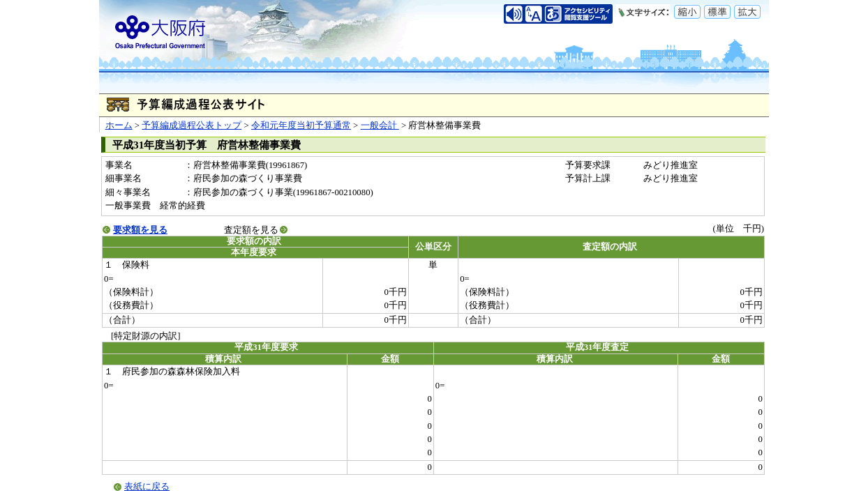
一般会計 (380, 125)
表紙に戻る (147, 487)
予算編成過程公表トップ (192, 125)
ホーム (119, 125)
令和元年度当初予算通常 (301, 125)
